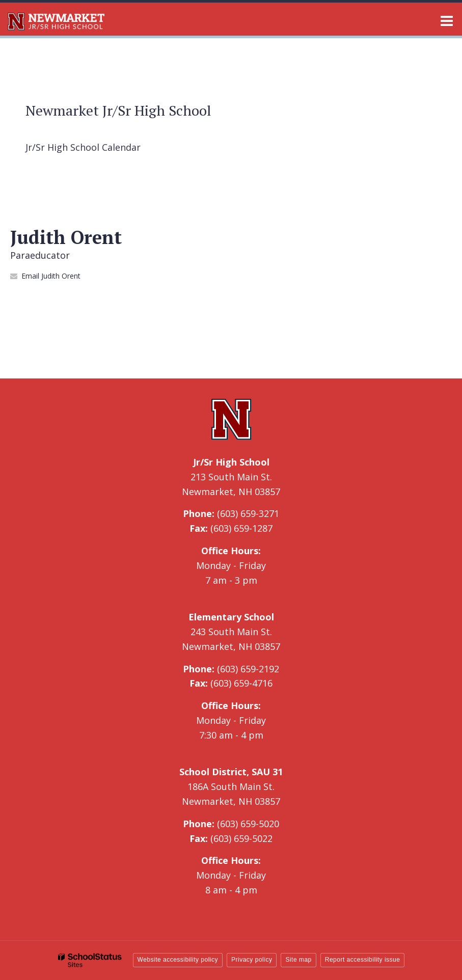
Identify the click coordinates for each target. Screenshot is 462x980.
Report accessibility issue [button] (363, 960)
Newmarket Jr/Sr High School (118, 110)
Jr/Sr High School (231, 462)
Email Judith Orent (51, 276)
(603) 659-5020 (248, 824)
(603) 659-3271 (248, 513)
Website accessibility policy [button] (178, 960)
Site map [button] (298, 960)
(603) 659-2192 (248, 669)
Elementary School (231, 617)
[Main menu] (447, 20)
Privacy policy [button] (252, 960)
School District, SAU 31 (231, 772)
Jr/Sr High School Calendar (83, 147)
